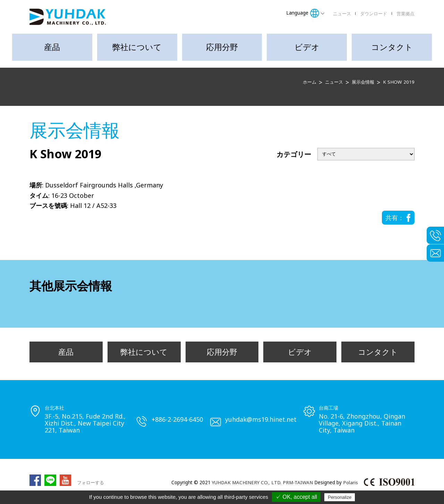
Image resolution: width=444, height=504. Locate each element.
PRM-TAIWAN (298, 483)
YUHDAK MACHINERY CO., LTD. (247, 483)
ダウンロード (374, 14)
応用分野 (222, 47)
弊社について (137, 47)
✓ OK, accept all (296, 497)
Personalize (340, 497)
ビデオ (307, 47)
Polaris (351, 483)
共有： (395, 218)
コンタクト (392, 47)
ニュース (342, 14)
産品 (52, 47)
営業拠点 (405, 14)
